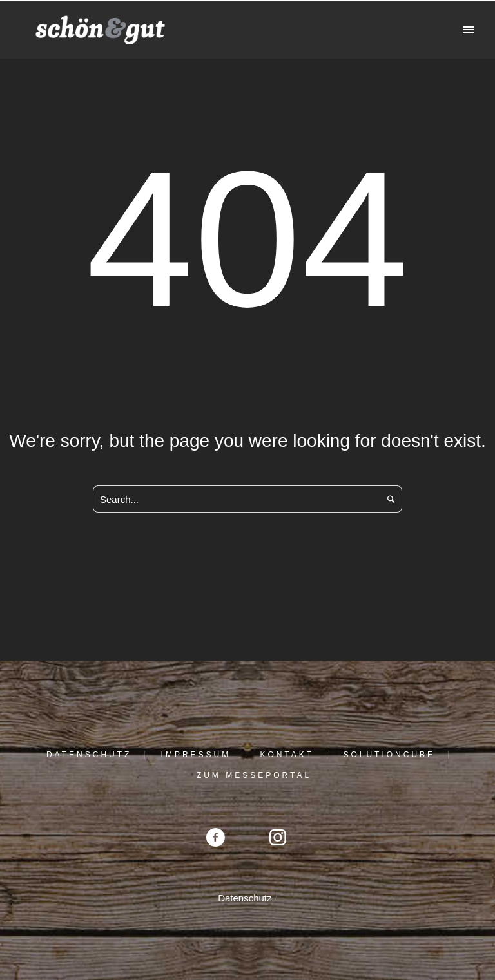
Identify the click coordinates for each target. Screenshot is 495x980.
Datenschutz (89, 755)
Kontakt (287, 755)
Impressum (196, 755)
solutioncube (389, 755)
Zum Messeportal (254, 775)
